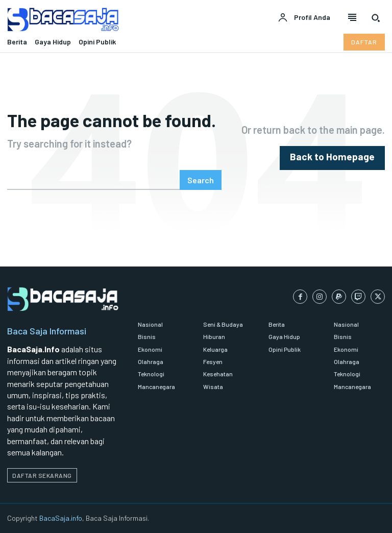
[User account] (304, 18)
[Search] (201, 180)
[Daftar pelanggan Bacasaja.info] (364, 42)
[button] (376, 18)
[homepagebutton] (339, 158)
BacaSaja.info (61, 518)
